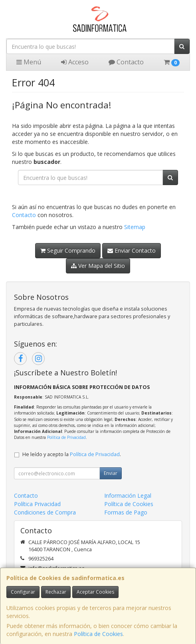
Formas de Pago (126, 512)
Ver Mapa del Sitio (98, 266)
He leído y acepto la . (72, 454)
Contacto (126, 62)
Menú (29, 62)
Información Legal (128, 495)
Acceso (75, 62)
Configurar (23, 592)
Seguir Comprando (68, 250)
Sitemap (135, 227)
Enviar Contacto (132, 250)
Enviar (111, 473)
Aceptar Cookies (95, 592)
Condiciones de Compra (45, 512)
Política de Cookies (98, 634)
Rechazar (56, 592)
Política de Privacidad (66, 437)
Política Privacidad (37, 504)
